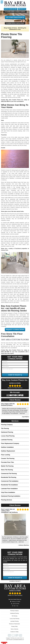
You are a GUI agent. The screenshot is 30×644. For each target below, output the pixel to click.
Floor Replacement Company (10, 443)
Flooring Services (7, 500)
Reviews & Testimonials (14, 625)
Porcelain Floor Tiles (7, 462)
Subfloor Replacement (8, 451)
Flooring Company (7, 425)
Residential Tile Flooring (9, 477)
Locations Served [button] (15, 581)
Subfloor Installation (7, 447)
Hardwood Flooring (7, 432)
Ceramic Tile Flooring (8, 458)
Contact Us (22, 9)
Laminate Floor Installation (9, 489)
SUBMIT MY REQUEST (15, 375)
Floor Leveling (6, 455)
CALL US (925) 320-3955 (11, 9)
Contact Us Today (14, 633)
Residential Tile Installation (9, 485)
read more (22, 413)
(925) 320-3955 (5, 101)
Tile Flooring (5, 428)
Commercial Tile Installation (10, 481)
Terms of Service (14, 631)
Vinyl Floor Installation (8, 492)
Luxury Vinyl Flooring (8, 436)
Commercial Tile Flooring (9, 474)
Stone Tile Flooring (7, 470)
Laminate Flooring (7, 440)
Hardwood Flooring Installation (11, 496)
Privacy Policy (14, 628)
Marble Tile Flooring (7, 466)
